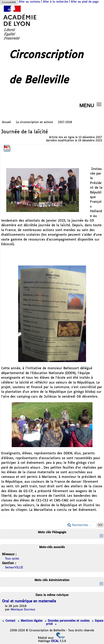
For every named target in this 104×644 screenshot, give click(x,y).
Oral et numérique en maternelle (29, 601)
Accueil (6, 122)
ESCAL (55, 641)
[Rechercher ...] (81, 525)
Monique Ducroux (23, 610)
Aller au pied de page (85, 2)
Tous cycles (12, 559)
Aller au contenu (29, 2)
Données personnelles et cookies (68, 621)
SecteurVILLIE (14, 568)
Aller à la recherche (56, 2)
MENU (87, 105)
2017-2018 (65, 122)
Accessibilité (9, 2)
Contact (9, 621)
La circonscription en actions (34, 122)
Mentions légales (31, 621)
